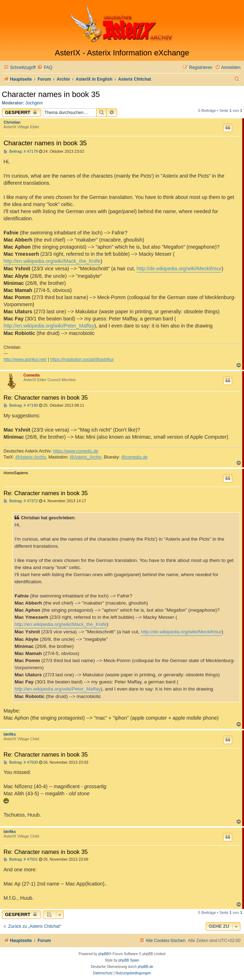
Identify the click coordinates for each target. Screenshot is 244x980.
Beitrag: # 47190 (21, 405)
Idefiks (10, 734)
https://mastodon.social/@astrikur (82, 359)
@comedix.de (134, 457)
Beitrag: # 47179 (21, 151)
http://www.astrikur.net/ (25, 359)
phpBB (104, 954)
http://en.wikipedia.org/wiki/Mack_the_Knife (52, 261)
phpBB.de (145, 967)
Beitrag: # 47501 (21, 859)
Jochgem (34, 103)
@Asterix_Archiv (85, 457)
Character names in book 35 (51, 94)
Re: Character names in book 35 (46, 397)
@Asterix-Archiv (31, 457)
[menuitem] (45, 68)
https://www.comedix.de (76, 451)
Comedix (32, 375)
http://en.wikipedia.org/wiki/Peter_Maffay (49, 326)
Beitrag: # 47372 (21, 501)
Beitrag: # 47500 (21, 762)
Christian (12, 122)
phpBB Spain (129, 960)
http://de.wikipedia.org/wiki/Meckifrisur (179, 269)
